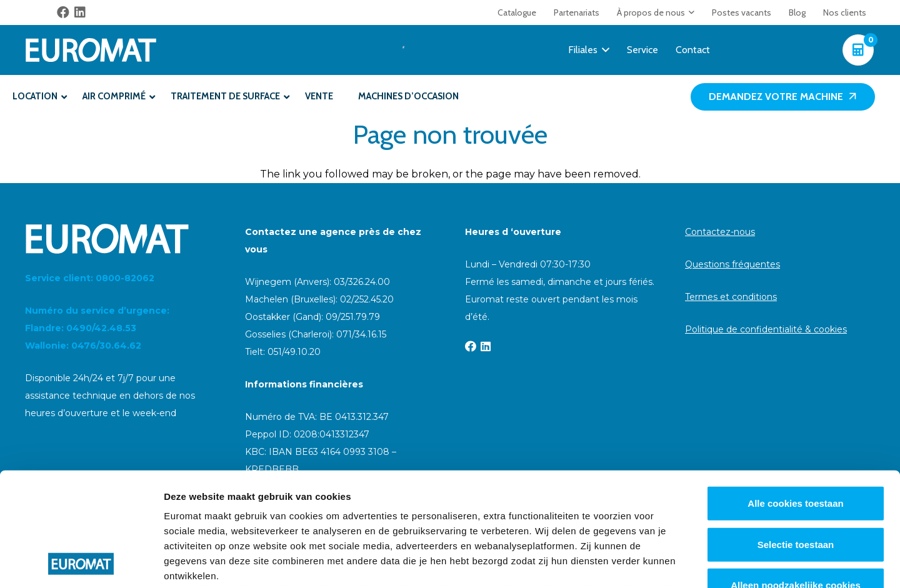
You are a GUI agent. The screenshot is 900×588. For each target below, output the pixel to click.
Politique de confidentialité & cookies (766, 329)
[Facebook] (63, 12)
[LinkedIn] (80, 12)
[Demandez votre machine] (783, 97)
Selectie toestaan (796, 438)
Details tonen (675, 563)
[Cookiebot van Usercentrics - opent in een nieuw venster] (81, 564)
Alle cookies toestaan (795, 397)
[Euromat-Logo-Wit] (91, 50)
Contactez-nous (720, 232)
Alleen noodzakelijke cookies (796, 479)
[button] (690, 12)
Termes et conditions (731, 297)
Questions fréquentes (732, 264)
